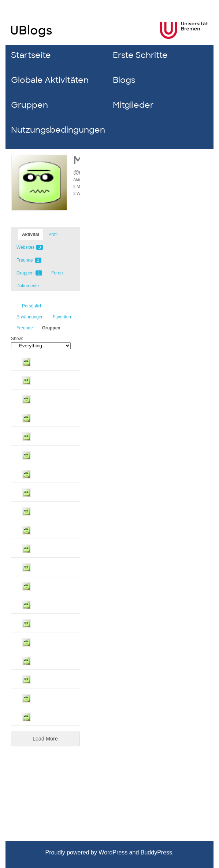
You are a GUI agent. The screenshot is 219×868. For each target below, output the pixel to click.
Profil (53, 234)
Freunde (29, 260)
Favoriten (62, 317)
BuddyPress (156, 852)
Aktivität (31, 234)
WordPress (113, 852)
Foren (57, 273)
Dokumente (28, 286)
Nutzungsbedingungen (56, 130)
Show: (17, 339)
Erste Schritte (140, 55)
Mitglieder (133, 105)
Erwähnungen (30, 317)
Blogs (124, 80)
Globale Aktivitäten (50, 80)
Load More (45, 739)
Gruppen (29, 105)
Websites (30, 247)
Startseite (31, 55)
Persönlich (32, 306)
